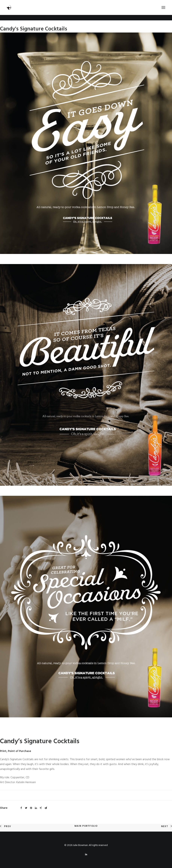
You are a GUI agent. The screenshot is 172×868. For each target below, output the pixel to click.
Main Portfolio (86, 826)
